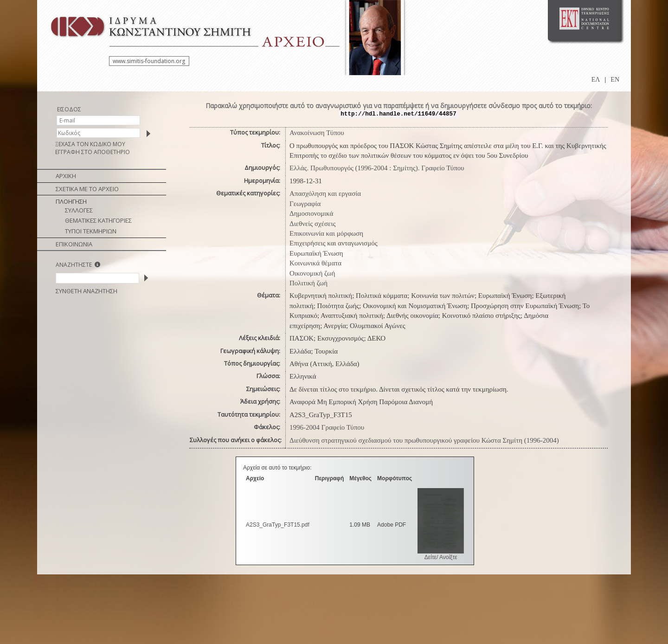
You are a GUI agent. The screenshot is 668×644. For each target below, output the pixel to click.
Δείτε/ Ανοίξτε (441, 557)
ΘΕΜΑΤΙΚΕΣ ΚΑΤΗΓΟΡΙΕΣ (98, 220)
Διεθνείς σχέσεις (312, 224)
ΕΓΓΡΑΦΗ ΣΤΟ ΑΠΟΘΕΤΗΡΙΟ (93, 152)
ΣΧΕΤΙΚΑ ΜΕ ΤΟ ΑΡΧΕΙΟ (87, 189)
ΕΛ (596, 80)
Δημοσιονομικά (311, 213)
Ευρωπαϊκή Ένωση (316, 253)
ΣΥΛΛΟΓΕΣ (79, 210)
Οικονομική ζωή (312, 273)
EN (615, 80)
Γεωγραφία (305, 204)
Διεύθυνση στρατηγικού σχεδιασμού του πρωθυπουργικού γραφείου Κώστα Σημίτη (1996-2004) (424, 440)
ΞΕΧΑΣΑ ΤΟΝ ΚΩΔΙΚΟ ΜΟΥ (90, 144)
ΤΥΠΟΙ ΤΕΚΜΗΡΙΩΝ (91, 231)
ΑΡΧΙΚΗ (66, 176)
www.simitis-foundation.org (149, 61)
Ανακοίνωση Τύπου (317, 133)
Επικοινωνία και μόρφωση (326, 233)
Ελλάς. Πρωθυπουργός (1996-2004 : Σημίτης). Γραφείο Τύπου (377, 168)
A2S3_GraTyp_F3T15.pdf (278, 525)
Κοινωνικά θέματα (315, 263)
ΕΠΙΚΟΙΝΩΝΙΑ (74, 244)
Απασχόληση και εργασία (325, 193)
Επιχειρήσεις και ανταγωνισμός (334, 243)
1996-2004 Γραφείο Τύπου (327, 427)
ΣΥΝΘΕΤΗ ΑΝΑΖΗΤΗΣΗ (87, 291)
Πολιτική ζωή (308, 283)
